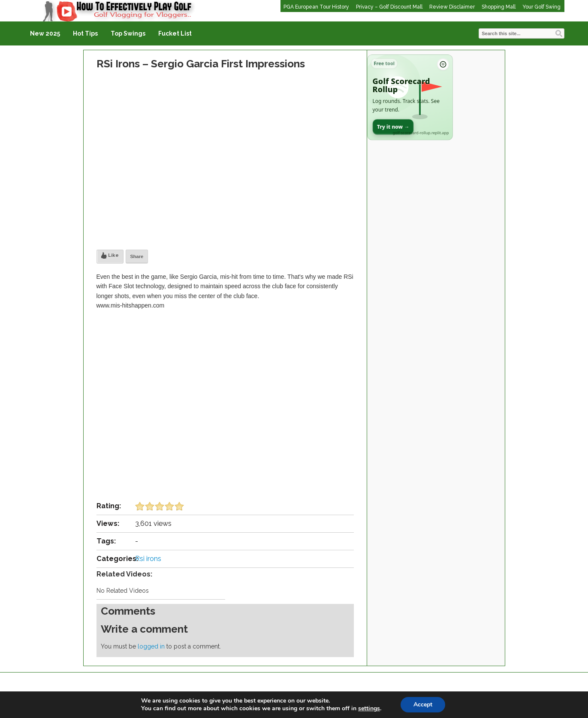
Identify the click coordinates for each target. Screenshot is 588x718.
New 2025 (45, 33)
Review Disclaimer (452, 7)
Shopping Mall (499, 7)
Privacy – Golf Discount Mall (389, 7)
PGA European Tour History (316, 7)
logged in (151, 646)
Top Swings (128, 33)
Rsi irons (148, 559)
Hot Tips (85, 33)
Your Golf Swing (541, 7)
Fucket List (175, 33)
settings (369, 709)
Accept (423, 704)
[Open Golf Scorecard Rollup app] (410, 97)
